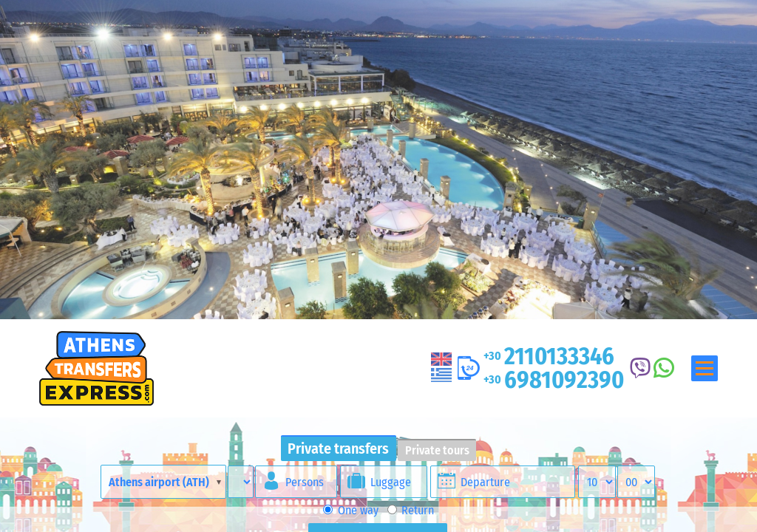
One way (350, 510)
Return (411, 510)
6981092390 (554, 380)
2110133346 (549, 356)
